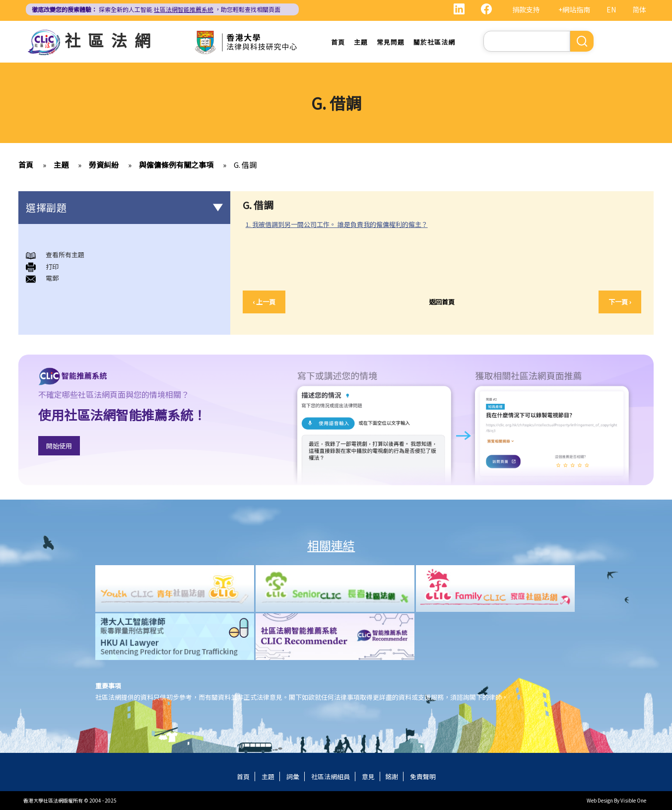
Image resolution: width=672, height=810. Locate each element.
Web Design (600, 800)
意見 (368, 776)
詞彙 (293, 776)
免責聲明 (423, 776)
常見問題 (391, 42)
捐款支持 (526, 9)
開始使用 (59, 446)
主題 (361, 42)
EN (611, 9)
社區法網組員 (331, 776)
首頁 (338, 42)
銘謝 (392, 776)
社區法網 (111, 40)
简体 (639, 9)
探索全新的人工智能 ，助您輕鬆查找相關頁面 (156, 9)
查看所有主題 (65, 255)
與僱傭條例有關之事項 (176, 165)
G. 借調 (245, 165)
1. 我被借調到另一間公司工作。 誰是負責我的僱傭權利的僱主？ (337, 224)
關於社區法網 (434, 42)
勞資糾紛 (104, 165)
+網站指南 (574, 9)
